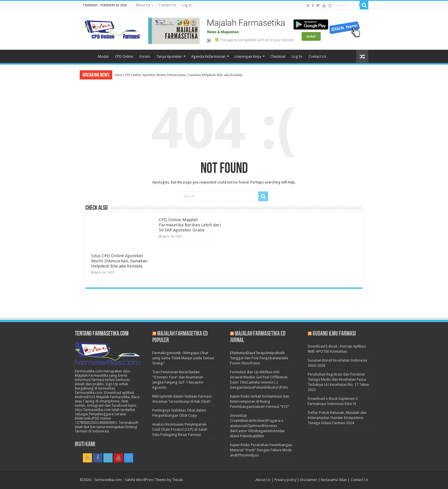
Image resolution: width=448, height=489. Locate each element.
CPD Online (124, 56)
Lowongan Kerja (248, 56)
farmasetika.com (108, 480)
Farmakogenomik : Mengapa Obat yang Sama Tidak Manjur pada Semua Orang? (183, 358)
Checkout (278, 56)
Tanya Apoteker (169, 56)
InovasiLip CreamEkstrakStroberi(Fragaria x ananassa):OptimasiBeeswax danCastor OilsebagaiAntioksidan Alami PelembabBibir (257, 426)
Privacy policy (285, 480)
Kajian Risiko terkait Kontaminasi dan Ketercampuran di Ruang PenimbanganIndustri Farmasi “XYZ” (260, 401)
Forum (145, 56)
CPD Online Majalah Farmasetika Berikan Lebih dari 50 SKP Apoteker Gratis (190, 225)
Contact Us (167, 5)
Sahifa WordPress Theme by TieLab (154, 480)
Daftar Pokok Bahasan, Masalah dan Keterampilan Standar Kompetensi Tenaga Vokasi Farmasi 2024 (337, 418)
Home (87, 56)
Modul (103, 56)
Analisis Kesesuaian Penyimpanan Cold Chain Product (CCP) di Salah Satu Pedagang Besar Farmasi (180, 429)
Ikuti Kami (85, 445)
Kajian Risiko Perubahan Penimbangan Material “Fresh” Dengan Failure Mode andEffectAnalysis (261, 450)
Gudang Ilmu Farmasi (334, 334)
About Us (143, 5)
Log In (187, 5)
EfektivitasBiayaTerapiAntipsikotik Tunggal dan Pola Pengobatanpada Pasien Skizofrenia (259, 358)
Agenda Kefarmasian (208, 56)
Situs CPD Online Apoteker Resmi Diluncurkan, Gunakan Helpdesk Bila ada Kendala (178, 75)
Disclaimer (309, 480)
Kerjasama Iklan (334, 480)
